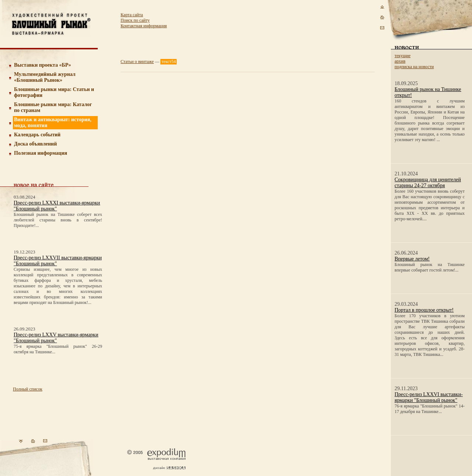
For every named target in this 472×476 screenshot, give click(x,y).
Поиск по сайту (135, 20)
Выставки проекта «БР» (43, 65)
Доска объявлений (35, 144)
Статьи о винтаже (137, 62)
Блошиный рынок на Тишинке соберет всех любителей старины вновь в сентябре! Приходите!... (58, 220)
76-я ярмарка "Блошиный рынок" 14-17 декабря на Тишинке (430, 409)
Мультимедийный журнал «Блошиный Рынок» (45, 77)
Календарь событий (37, 135)
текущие (402, 56)
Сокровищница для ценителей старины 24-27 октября (428, 183)
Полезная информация (41, 153)
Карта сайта (132, 15)
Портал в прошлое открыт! (424, 310)
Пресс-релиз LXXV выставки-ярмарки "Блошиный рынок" (56, 338)
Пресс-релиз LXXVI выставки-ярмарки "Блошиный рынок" (429, 397)
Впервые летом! (412, 259)
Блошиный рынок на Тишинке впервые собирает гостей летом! (430, 267)
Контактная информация (144, 26)
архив (400, 61)
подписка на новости (414, 67)
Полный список (28, 389)
